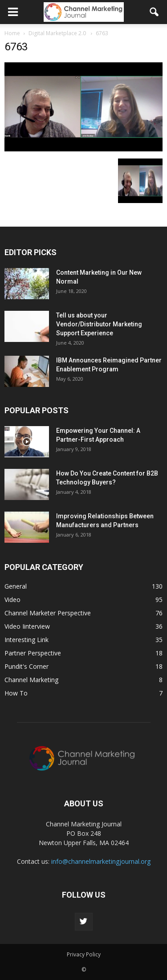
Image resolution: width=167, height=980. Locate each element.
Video (12, 600)
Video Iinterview (27, 626)
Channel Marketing (31, 680)
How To (16, 693)
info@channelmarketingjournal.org (101, 861)
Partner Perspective (33, 653)
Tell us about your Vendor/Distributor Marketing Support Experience (99, 324)
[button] (155, 12)
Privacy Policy (84, 954)
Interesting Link (26, 640)
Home (12, 33)
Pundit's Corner (26, 666)
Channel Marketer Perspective (48, 613)
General (16, 586)
